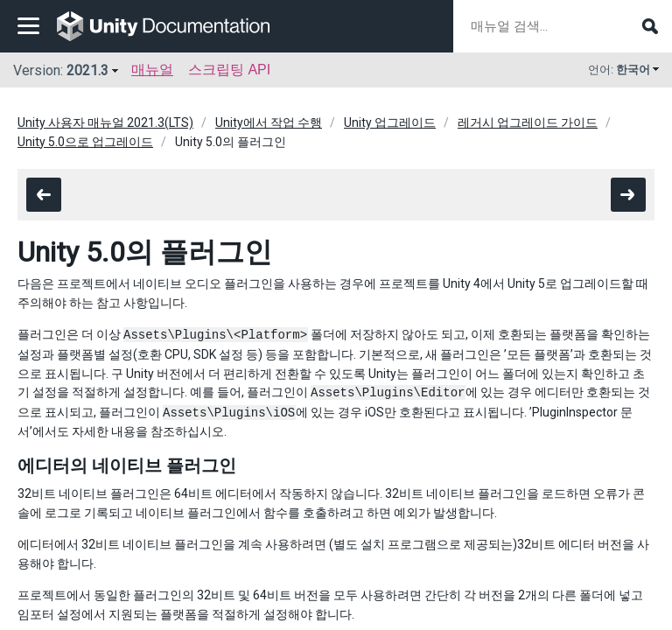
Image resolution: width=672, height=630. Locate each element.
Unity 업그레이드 (390, 122)
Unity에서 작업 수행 (269, 122)
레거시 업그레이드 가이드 (528, 122)
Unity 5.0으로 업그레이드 (85, 142)
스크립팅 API (229, 70)
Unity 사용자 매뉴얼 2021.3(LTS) (105, 122)
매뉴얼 (152, 70)
